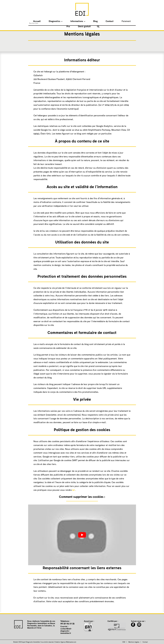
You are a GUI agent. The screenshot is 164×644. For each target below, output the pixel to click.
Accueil (35, 21)
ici (73, 490)
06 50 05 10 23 (67, 623)
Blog (78, 21)
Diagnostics (47, 21)
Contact (88, 21)
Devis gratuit (120, 21)
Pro (109, 21)
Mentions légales (134, 642)
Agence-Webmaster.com (68, 642)
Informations (65, 21)
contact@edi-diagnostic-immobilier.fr (66, 631)
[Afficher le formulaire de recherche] (131, 21)
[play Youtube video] (82, 535)
